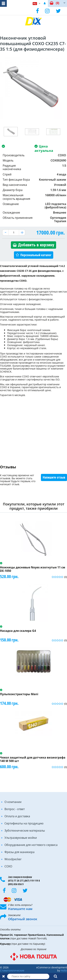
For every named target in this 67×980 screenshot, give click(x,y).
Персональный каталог (36, 255)
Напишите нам (20, 909)
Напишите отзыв (54, 477)
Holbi (64, 970)
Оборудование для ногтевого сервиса (31, 845)
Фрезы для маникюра (19, 852)
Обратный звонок (23, 919)
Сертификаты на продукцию (24, 823)
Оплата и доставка (17, 816)
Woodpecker (13, 859)
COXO (8, 866)
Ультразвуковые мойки (21, 838)
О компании (13, 802)
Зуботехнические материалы (25, 831)
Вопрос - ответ (15, 809)
